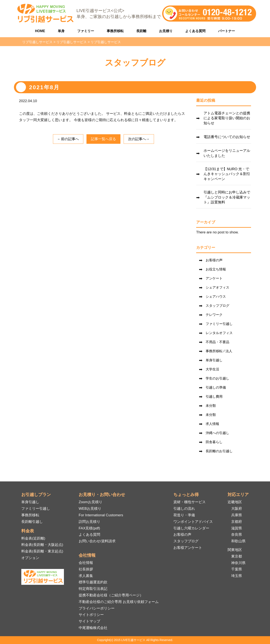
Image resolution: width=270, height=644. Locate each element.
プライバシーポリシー (97, 608)
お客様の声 (214, 260)
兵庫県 (237, 515)
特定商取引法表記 (93, 589)
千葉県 (237, 569)
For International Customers (101, 515)
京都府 (237, 522)
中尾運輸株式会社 (93, 628)
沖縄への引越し (217, 433)
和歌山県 (238, 541)
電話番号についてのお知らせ (227, 137)
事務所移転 (115, 31)
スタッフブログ (217, 306)
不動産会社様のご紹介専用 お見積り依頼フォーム (119, 602)
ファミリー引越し (219, 324)
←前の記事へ (68, 139)
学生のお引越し (217, 378)
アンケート (214, 278)
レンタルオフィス (219, 333)
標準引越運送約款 (93, 582)
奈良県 (237, 535)
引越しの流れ (184, 509)
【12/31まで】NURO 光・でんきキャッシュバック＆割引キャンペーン (227, 174)
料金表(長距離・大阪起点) (42, 545)
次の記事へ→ (139, 139)
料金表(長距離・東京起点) (42, 551)
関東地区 (235, 550)
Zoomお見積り (90, 502)
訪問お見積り (89, 522)
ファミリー (86, 31)
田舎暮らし (214, 442)
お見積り (166, 31)
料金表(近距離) (33, 538)
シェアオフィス (217, 287)
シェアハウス (216, 297)
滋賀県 (237, 528)
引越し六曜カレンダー (191, 528)
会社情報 (86, 563)
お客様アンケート (188, 548)
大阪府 (237, 509)
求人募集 (86, 576)
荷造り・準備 (184, 515)
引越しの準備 (216, 387)
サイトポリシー (91, 615)
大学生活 (212, 369)
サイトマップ (89, 621)
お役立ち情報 (216, 269)
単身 (61, 31)
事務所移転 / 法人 (219, 351)
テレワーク (214, 315)
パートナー (227, 31)
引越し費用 (214, 397)
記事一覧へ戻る (103, 139)
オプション (30, 558)
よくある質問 (195, 31)
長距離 (141, 31)
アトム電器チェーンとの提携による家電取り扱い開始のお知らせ (227, 118)
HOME (40, 31)
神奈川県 (238, 563)
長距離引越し (32, 522)
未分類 (211, 406)
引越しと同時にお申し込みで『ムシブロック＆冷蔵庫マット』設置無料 (227, 197)
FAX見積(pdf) (89, 528)
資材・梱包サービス (190, 502)
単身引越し (214, 360)
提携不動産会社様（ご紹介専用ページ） (111, 595)
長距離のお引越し (219, 451)
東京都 (237, 556)
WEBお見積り (90, 509)
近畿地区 (235, 502)
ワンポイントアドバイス (193, 522)
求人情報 (212, 424)
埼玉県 (237, 576)
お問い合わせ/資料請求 (97, 541)
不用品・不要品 (217, 342)
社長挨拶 (86, 569)
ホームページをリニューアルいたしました (227, 153)
